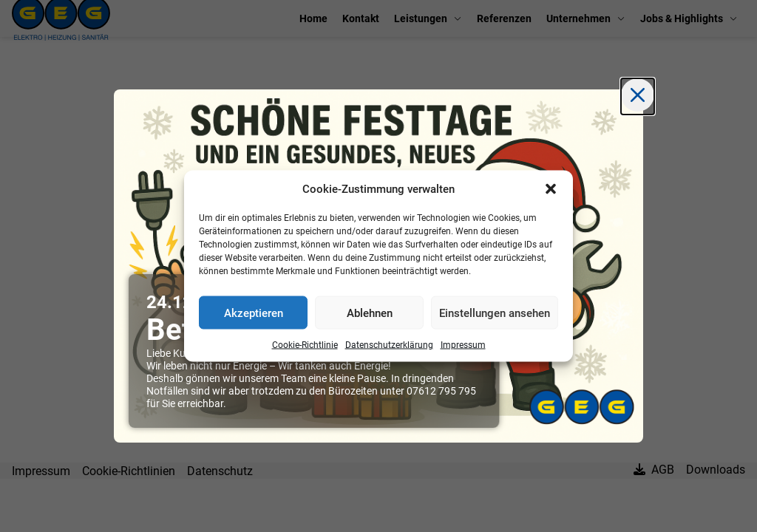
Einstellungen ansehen (495, 313)
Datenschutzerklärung (389, 345)
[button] (551, 189)
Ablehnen (370, 313)
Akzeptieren (254, 313)
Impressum (463, 345)
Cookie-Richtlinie (305, 345)
